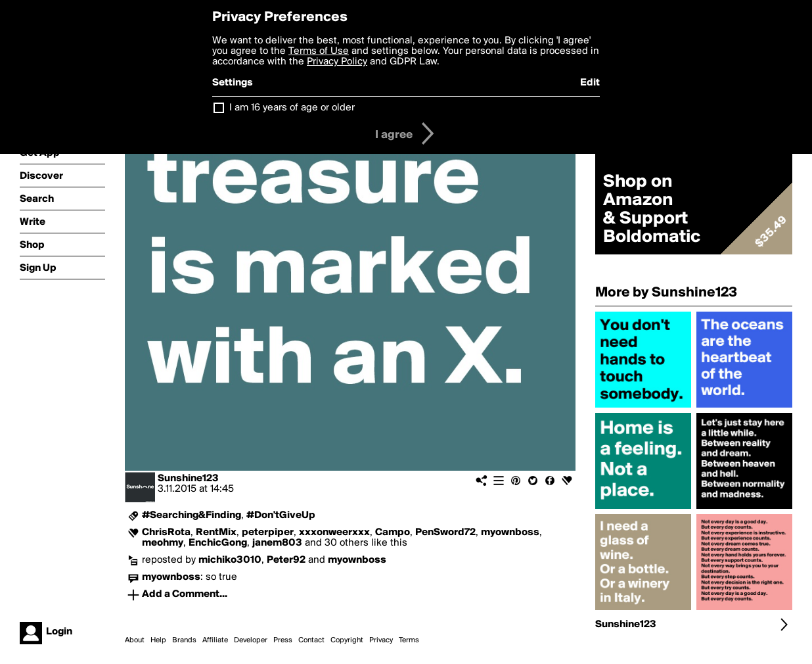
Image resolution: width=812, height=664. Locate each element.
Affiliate (215, 640)
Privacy (381, 640)
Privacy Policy (337, 62)
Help (158, 640)
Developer (251, 640)
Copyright (347, 640)
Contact (311, 640)
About (135, 640)
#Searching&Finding (192, 515)
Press (283, 640)
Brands (184, 640)
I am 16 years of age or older (292, 108)
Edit (590, 83)
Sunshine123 (188, 479)
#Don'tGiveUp (281, 515)
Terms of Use (319, 51)
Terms (409, 640)
